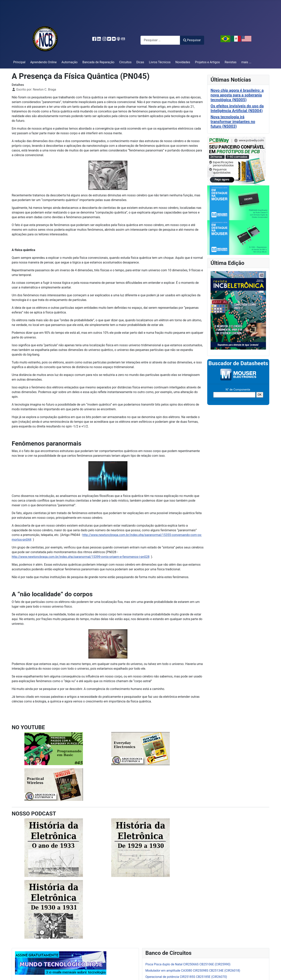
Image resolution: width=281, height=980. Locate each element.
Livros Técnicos (160, 62)
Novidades (183, 62)
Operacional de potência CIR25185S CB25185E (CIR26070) (186, 977)
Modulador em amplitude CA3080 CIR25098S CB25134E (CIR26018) (193, 971)
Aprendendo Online (43, 62)
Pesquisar (192, 40)
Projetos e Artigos (207, 62)
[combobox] (160, 40)
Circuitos (125, 62)
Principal (19, 62)
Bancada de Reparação (98, 62)
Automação (69, 62)
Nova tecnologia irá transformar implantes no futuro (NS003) (233, 122)
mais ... (246, 62)
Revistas (230, 62)
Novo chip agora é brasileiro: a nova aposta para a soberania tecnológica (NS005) (237, 95)
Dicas (140, 62)
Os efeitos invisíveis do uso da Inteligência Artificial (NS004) (237, 108)
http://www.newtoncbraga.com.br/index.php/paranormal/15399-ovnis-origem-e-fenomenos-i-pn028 (81, 557)
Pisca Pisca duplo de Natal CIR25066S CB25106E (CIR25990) (188, 964)
